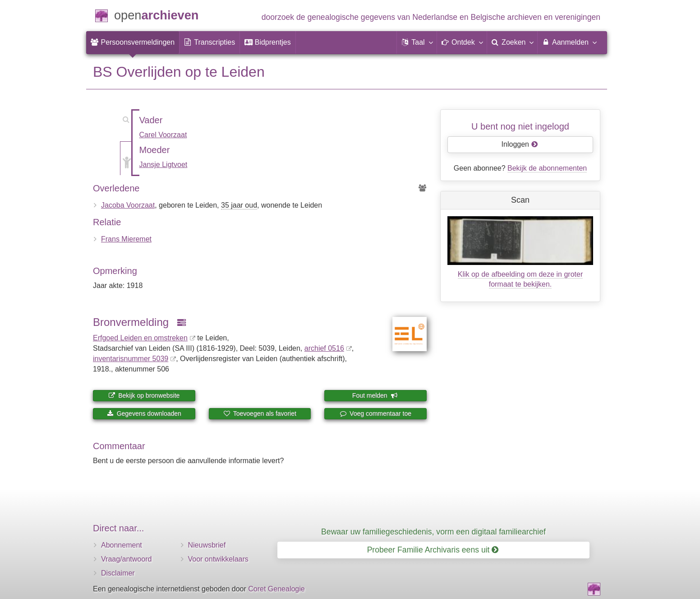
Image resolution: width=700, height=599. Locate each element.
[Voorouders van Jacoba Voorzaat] (423, 188)
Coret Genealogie (276, 589)
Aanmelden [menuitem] (569, 42)
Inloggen (520, 144)
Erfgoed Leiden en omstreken (140, 338)
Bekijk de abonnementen (547, 168)
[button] (417, 42)
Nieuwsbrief (207, 545)
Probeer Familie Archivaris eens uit (433, 550)
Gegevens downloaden (144, 413)
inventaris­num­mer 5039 (131, 359)
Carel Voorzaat (163, 135)
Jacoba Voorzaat (128, 205)
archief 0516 (324, 348)
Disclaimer (118, 573)
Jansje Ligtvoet (163, 165)
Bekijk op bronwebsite (144, 395)
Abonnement (122, 545)
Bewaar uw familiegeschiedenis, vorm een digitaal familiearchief (433, 532)
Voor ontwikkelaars (218, 559)
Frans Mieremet (126, 239)
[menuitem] (133, 42)
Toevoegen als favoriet (260, 413)
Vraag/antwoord (126, 559)
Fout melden (375, 395)
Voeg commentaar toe (375, 413)
